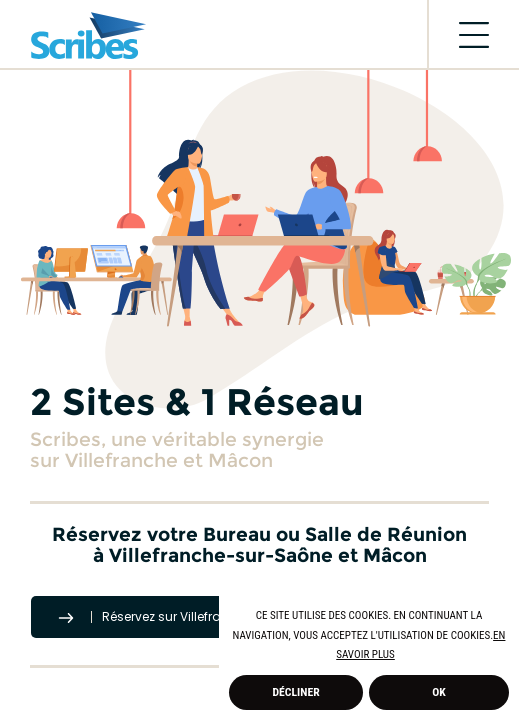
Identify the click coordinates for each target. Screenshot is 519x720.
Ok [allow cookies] (439, 692)
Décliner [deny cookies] (296, 692)
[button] (399, 656)
